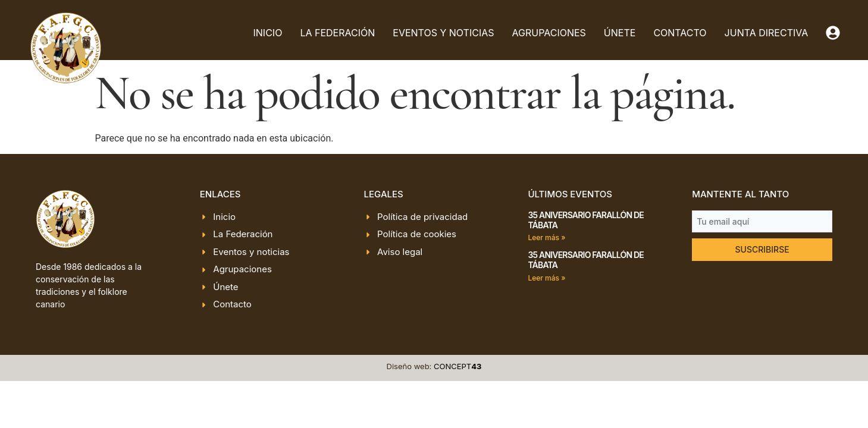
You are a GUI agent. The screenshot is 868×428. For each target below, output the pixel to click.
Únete (620, 33)
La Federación (337, 33)
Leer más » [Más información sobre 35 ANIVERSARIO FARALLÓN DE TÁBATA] (546, 237)
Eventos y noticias (443, 33)
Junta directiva (767, 33)
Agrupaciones (549, 33)
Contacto (680, 33)
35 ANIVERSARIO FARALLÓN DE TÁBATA (586, 220)
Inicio (268, 33)
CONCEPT (457, 366)
